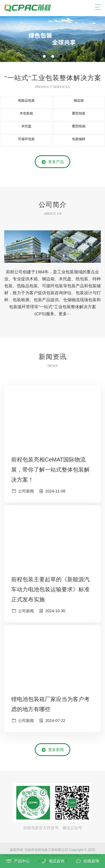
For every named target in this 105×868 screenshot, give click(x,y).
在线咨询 (91, 861)
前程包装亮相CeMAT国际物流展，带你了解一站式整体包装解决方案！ (50, 470)
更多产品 (53, 162)
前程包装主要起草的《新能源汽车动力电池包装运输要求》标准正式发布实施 (50, 589)
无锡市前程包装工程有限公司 (46, 850)
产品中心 (22, 861)
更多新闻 (53, 750)
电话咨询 (57, 861)
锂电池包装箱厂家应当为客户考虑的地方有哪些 (50, 704)
